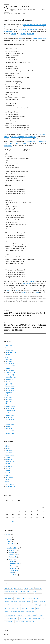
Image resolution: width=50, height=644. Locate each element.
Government (9, 459)
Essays (25, 297)
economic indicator (11, 595)
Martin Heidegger (31, 298)
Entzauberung (33, 29)
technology (23, 618)
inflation (7, 608)
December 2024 (10, 364)
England (17, 598)
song (20, 38)
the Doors (38, 139)
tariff (16, 618)
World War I (30, 622)
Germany (42, 602)
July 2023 (8, 382)
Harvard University (28, 605)
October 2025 (10, 350)
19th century (9, 588)
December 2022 (10, 390)
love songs (23, 31)
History (38, 605)
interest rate (15, 608)
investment (25, 608)
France (35, 602)
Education (9, 453)
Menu (44, 9)
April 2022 (9, 402)
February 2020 (10, 431)
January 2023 (10, 388)
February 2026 (10, 348)
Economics (9, 451)
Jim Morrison (26, 139)
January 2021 (10, 417)
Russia (34, 615)
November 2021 (10, 411)
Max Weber (23, 29)
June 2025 (9, 359)
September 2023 (11, 377)
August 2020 (9, 426)
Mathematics (10, 462)
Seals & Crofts (22, 143)
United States (9, 622)
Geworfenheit (9, 143)
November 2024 (10, 366)
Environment (10, 455)
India (43, 605)
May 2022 (9, 399)
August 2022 (9, 393)
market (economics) (18, 612)
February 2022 (10, 406)
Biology (8, 446)
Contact (6, 634)
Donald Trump (31, 592)
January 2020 (10, 433)
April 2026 (9, 346)
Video (7, 480)
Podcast (8, 468)
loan (37, 608)
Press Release (10, 473)
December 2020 (10, 420)
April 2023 (9, 384)
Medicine (8, 464)
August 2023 (9, 379)
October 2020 (10, 424)
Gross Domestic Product (12, 605)
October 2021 (10, 413)
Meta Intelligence (19, 7)
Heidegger (42, 141)
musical (35, 38)
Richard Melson (8, 297)
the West (13, 34)
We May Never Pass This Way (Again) (24, 137)
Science (8, 475)
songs (32, 281)
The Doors (42, 300)
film (12, 298)
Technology (9, 477)
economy (30, 595)
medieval (23, 34)
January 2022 (10, 408)
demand (22, 592)
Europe (24, 598)
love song (24, 298)
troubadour (13, 302)
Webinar (8, 482)
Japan (32, 608)
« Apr (12, 521)
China (31, 588)
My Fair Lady (42, 38)
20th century (19, 588)
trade (30, 618)
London (7, 612)
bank (26, 588)
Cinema (8, 448)
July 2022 (8, 395)
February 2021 (10, 415)
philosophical (8, 31)
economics (22, 595)
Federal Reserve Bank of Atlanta (15, 602)
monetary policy (10, 615)
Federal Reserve (34, 598)
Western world (40, 302)
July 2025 (8, 357)
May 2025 (9, 361)
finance (29, 602)
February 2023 (10, 386)
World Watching (11, 484)
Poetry (8, 471)
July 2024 (8, 368)
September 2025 (11, 352)
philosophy (26, 283)
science (40, 615)
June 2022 (9, 397)
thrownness (31, 141)
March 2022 (9, 404)
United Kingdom (39, 618)
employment (9, 598)
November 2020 (10, 422)
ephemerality (8, 146)
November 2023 (10, 373)
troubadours (30, 34)
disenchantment (37, 297)
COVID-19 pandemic (11, 592)
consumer (38, 588)
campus (24, 292)
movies (10, 290)
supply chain (9, 618)
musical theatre (11, 300)
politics (28, 615)
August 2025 (9, 355)
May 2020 (9, 429)
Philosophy (9, 466)
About (6, 630)
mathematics (30, 612)
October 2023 (10, 375)
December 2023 (10, 370)
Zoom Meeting (10, 486)
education (39, 595)
